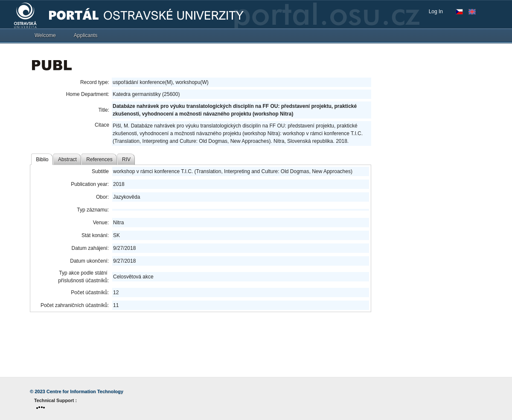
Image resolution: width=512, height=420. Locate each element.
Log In (436, 12)
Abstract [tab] (67, 159)
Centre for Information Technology (85, 391)
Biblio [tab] (42, 159)
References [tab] (99, 159)
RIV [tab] (126, 159)
